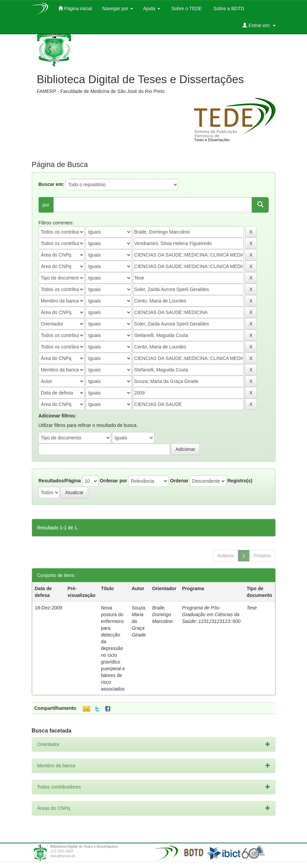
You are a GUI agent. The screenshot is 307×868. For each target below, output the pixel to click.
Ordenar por (114, 481)
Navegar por (118, 8)
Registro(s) (240, 481)
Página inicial (75, 8)
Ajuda (152, 8)
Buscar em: (51, 184)
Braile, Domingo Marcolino (163, 614)
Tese (252, 608)
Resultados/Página (60, 481)
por (46, 205)
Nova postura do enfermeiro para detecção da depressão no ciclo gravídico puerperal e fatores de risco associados (113, 648)
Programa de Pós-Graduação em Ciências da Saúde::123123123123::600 (211, 614)
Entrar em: (259, 25)
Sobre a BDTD (228, 8)
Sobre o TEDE (186, 8)
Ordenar (179, 481)
